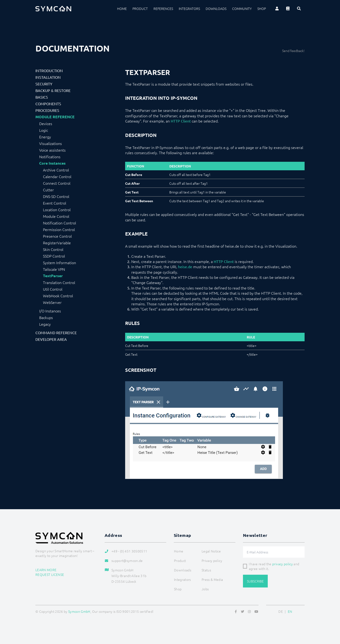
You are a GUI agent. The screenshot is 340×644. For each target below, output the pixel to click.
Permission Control (59, 229)
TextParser (53, 276)
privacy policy (283, 564)
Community (242, 9)
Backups (46, 317)
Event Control (55, 203)
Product (140, 9)
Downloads (216, 9)
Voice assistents (52, 150)
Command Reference (56, 333)
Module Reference (55, 117)
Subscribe (255, 581)
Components (48, 104)
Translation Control (59, 282)
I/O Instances (50, 311)
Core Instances (52, 163)
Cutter (48, 190)
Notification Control (59, 223)
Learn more (46, 570)
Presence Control (57, 236)
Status (206, 570)
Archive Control (56, 170)
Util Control (53, 289)
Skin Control (53, 249)
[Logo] (53, 9)
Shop (262, 9)
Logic (44, 130)
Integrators (189, 9)
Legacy (45, 324)
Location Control (57, 210)
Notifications (50, 157)
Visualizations (51, 143)
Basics (42, 97)
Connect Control (57, 183)
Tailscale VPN (54, 269)
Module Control (56, 216)
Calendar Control (57, 176)
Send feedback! (293, 51)
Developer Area (51, 339)
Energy (45, 137)
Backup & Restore (53, 90)
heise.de (185, 267)
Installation (48, 77)
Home (122, 9)
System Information (59, 263)
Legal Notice (211, 551)
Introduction (49, 70)
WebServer (52, 302)
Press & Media (212, 579)
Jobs (205, 589)
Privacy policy (212, 561)
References (163, 9)
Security (44, 84)
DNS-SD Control (56, 196)
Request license (50, 574)
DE (281, 611)
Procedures (47, 110)
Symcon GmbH (79, 611)
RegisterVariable (57, 243)
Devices (46, 123)
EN (290, 611)
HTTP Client (181, 121)
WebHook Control (58, 296)
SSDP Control (54, 256)
